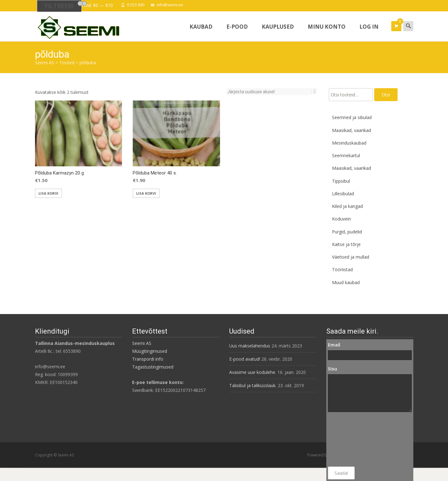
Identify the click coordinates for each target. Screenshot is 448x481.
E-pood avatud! (245, 359)
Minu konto (327, 32)
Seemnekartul (346, 155)
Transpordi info (148, 359)
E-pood (237, 32)
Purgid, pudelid (347, 232)
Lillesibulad (343, 194)
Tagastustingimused (153, 367)
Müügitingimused (150, 351)
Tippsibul (341, 181)
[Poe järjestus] (270, 92)
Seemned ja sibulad (352, 117)
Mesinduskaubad (349, 143)
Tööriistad (342, 269)
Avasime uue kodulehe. (253, 372)
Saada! (341, 473)
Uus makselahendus (250, 346)
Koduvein (341, 219)
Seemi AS (142, 343)
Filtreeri (59, 6)
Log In (369, 32)
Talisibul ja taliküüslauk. (253, 385)
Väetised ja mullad (351, 257)
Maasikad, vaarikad (352, 130)
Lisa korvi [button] (48, 193)
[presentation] (354, 439)
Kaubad (201, 32)
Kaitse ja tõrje (346, 244)
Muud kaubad (346, 282)
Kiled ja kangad (347, 206)
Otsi (386, 95)
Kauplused (278, 32)
